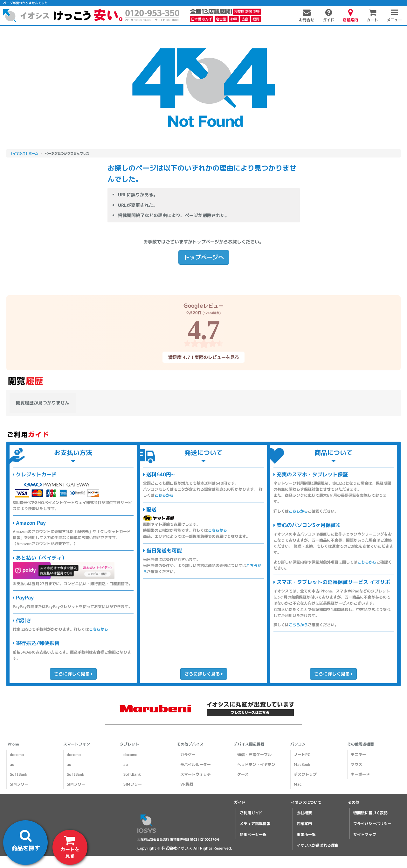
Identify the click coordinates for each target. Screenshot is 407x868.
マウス (356, 764)
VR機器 (187, 784)
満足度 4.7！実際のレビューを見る (203, 357)
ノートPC (302, 755)
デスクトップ (305, 774)
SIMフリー (19, 784)
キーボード (360, 774)
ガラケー (188, 755)
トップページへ (203, 257)
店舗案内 (304, 824)
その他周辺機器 (361, 744)
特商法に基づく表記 (370, 813)
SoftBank (19, 774)
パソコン (298, 744)
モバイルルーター (196, 764)
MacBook (302, 764)
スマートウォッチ (196, 774)
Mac (298, 784)
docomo (17, 755)
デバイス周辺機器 (249, 744)
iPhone (13, 744)
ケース (243, 774)
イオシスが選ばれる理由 (318, 845)
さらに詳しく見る (73, 674)
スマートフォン (77, 744)
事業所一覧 (306, 834)
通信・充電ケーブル (254, 755)
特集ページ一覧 (253, 834)
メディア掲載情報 (255, 824)
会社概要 (304, 813)
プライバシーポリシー (372, 824)
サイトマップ (365, 834)
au (12, 764)
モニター (358, 755)
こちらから (99, 629)
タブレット (129, 744)
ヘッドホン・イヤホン (256, 764)
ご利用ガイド (251, 813)
